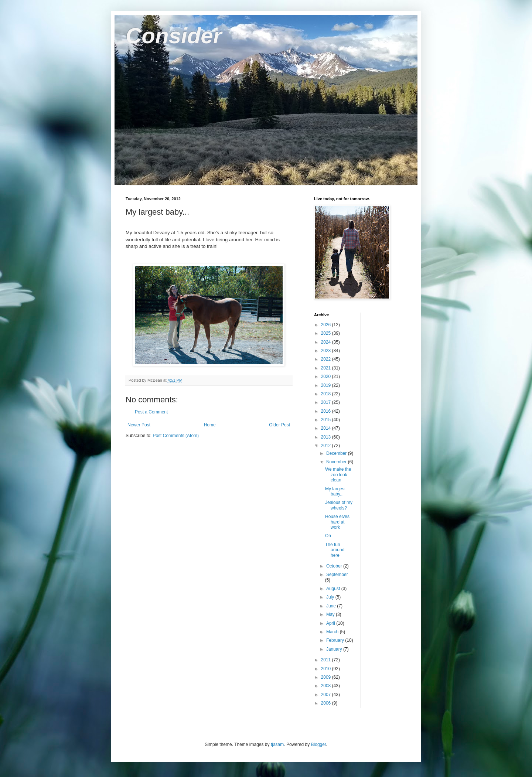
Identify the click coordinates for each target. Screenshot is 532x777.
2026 (327, 325)
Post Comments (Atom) (176, 436)
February (336, 640)
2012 (327, 446)
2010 (327, 669)
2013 (327, 437)
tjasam (277, 744)
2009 (327, 677)
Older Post (279, 425)
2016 (327, 411)
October (335, 566)
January (335, 649)
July (331, 597)
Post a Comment (151, 412)
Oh (328, 536)
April (331, 623)
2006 (327, 703)
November (337, 462)
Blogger (319, 744)
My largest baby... (335, 491)
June (332, 606)
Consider (174, 36)
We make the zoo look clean (338, 475)
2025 (327, 333)
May (331, 614)
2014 (327, 428)
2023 (327, 351)
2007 (327, 695)
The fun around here (335, 550)
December (337, 453)
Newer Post (139, 425)
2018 (327, 394)
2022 (327, 359)
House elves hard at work (337, 522)
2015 (327, 420)
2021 (327, 368)
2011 (327, 660)
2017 (327, 402)
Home (210, 425)
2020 (327, 376)
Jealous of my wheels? (339, 505)
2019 (327, 385)
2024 (327, 342)
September (337, 575)
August (334, 589)
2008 (327, 686)
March (333, 632)
